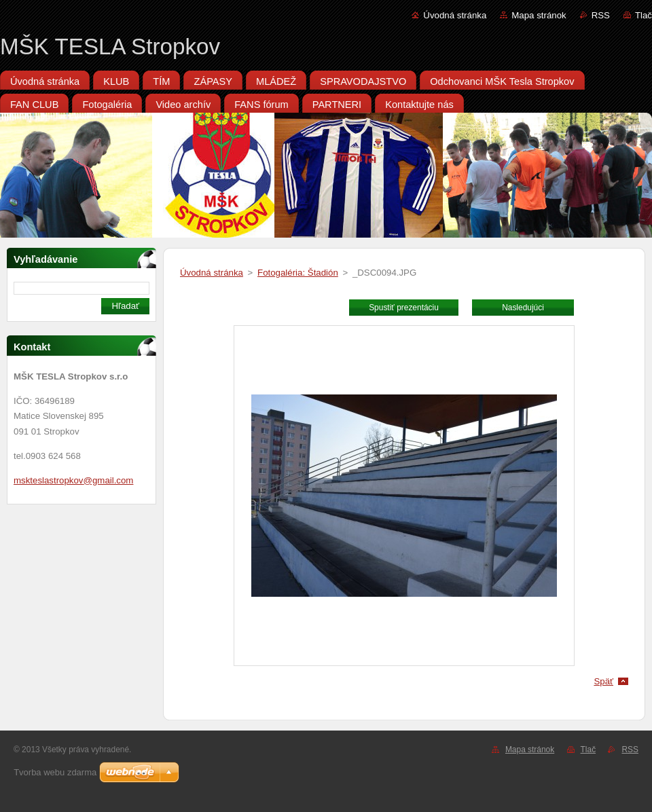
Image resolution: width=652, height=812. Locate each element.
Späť (603, 681)
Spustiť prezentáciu (404, 308)
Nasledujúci (523, 308)
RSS (601, 15)
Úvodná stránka (455, 15)
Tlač (644, 15)
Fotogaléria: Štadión (298, 273)
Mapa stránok (539, 15)
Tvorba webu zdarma (55, 772)
